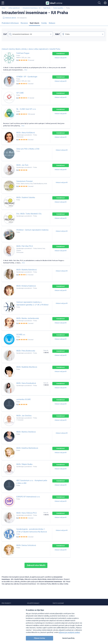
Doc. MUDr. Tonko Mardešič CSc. (29, 214)
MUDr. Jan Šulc (22, 165)
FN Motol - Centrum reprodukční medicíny (32, 230)
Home (4, 8)
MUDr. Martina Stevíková (26, 432)
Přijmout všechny (39, 638)
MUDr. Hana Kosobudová (26, 383)
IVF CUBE (20, 93)
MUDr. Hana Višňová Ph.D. (27, 513)
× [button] (51, 34)
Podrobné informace (10, 23)
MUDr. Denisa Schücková (26, 545)
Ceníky (44, 23)
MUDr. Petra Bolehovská (26, 351)
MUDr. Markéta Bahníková (27, 270)
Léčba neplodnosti (14, 8)
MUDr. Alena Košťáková (26, 133)
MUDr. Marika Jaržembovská (28, 318)
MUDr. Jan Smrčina (24, 416)
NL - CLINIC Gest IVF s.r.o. (26, 109)
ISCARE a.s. (21, 335)
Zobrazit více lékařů (36, 565)
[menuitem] (11, 24)
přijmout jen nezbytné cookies (69, 632)
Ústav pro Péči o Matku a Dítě (28, 149)
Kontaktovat (61, 54)
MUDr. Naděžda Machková (27, 367)
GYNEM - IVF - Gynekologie (27, 77)
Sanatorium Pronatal (24, 181)
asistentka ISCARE (24, 399)
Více (26, 70)
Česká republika (58, 8)
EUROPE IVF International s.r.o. (28, 497)
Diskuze (52, 23)
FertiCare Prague (23, 53)
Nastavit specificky (68, 638)
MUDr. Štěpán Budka (24, 464)
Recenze (24, 23)
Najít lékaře (47, 8)
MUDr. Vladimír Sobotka (26, 197)
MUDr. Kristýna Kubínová (26, 286)
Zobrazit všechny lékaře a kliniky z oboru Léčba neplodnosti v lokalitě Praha (31, 49)
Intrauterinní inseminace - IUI (32, 8)
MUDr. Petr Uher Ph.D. (25, 246)
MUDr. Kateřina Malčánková (27, 448)
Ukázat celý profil (60, 58)
